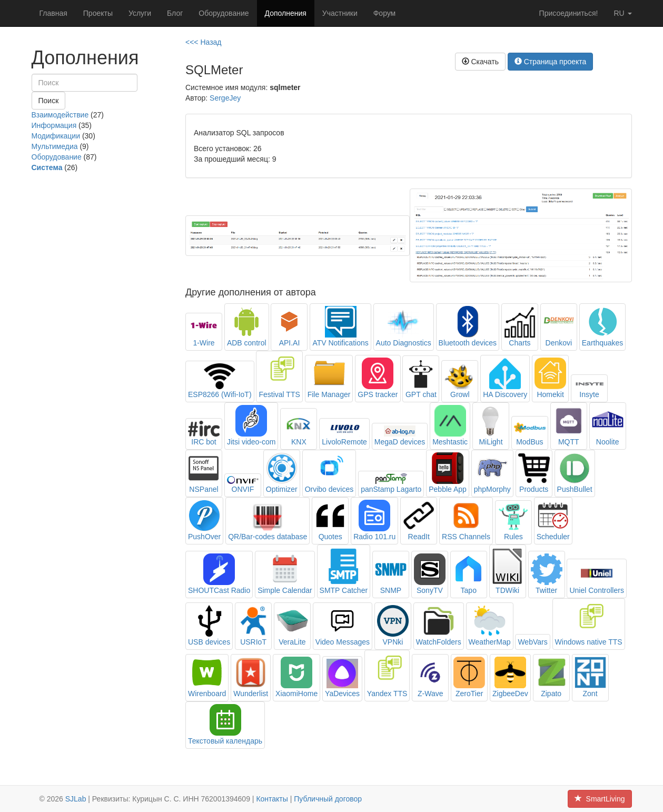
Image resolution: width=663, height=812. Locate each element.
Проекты (98, 13)
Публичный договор (328, 799)
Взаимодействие (60, 115)
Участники (340, 13)
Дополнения (286, 13)
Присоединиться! (569, 13)
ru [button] (622, 13)
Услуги (140, 13)
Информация (54, 125)
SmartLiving (600, 799)
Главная (53, 13)
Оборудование (224, 13)
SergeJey (225, 98)
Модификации (56, 136)
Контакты (272, 799)
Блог (175, 13)
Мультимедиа (55, 146)
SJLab (76, 799)
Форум (385, 13)
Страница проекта (551, 62)
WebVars (532, 642)
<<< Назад (204, 42)
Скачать (480, 62)
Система (47, 167)
